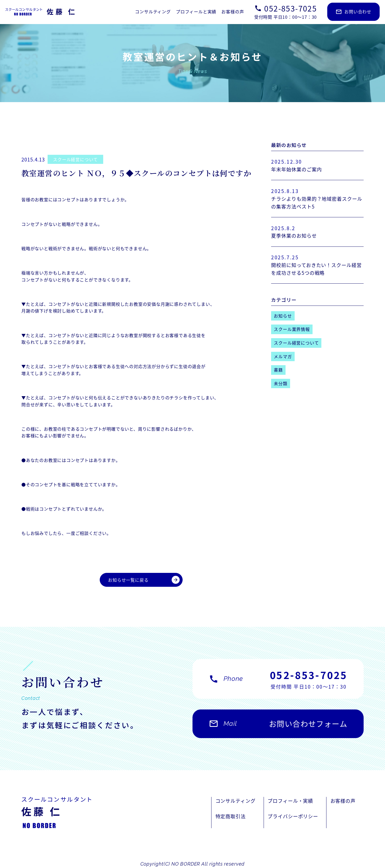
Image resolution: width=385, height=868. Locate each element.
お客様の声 (233, 11)
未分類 (280, 383)
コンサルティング (153, 11)
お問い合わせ (353, 12)
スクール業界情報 (292, 329)
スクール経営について (75, 159)
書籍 (278, 370)
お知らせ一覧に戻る (144, 580)
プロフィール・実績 (290, 801)
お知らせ (283, 316)
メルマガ (283, 356)
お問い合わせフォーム (278, 726)
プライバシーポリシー (293, 816)
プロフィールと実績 (196, 11)
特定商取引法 (231, 816)
